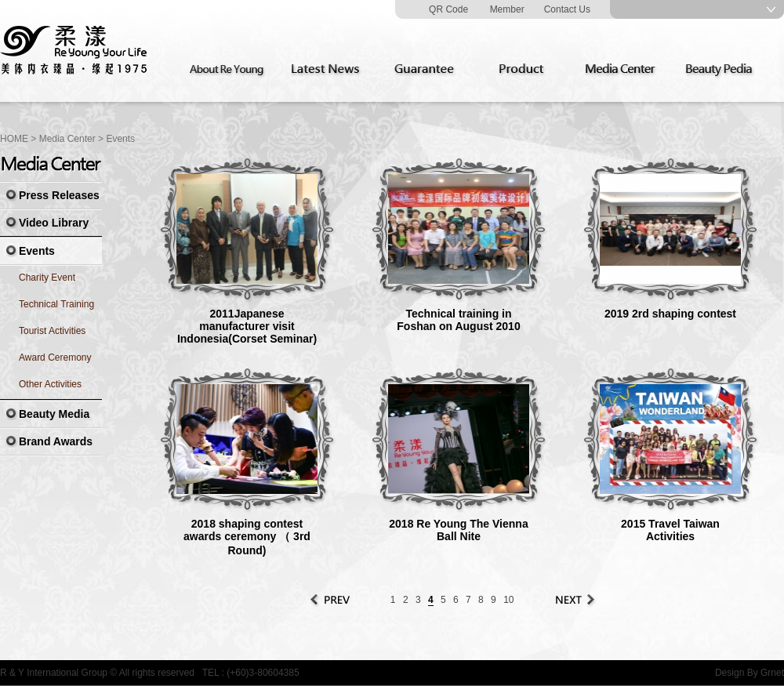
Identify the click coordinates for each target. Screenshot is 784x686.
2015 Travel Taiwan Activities (670, 530)
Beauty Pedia (724, 70)
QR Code (448, 9)
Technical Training (56, 304)
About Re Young (230, 70)
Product (526, 70)
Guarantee (427, 70)
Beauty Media (54, 414)
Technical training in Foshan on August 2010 (458, 320)
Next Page (574, 600)
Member (507, 9)
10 (508, 600)
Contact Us (567, 9)
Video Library (54, 223)
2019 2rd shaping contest (670, 314)
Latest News (328, 70)
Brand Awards (56, 441)
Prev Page (331, 600)
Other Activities (50, 384)
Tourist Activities (52, 331)
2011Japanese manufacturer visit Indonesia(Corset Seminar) (247, 326)
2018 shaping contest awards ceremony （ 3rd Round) (247, 537)
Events (120, 139)
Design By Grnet (750, 673)
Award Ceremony (55, 358)
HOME (14, 139)
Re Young (74, 51)
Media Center (625, 70)
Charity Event (47, 278)
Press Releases (59, 195)
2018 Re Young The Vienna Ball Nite (458, 530)
